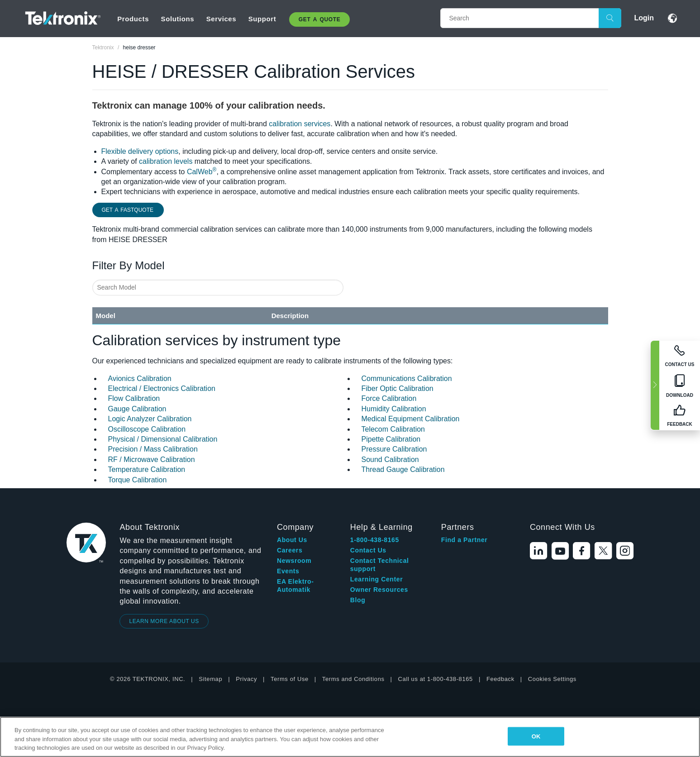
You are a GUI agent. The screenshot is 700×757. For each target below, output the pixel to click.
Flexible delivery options (140, 151)
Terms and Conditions (353, 679)
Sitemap (210, 679)
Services (221, 19)
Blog (358, 600)
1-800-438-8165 (375, 540)
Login (644, 18)
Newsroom (294, 561)
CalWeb (202, 172)
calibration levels (166, 161)
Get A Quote (319, 19)
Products (133, 19)
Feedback (500, 679)
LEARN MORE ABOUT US (164, 621)
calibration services (300, 124)
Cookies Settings (552, 679)
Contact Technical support (380, 565)
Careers (290, 550)
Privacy (246, 679)
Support (262, 19)
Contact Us (368, 550)
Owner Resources (379, 590)
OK (536, 736)
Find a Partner (464, 540)
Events (288, 571)
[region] (350, 737)
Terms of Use (290, 679)
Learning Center (376, 579)
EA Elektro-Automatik (295, 586)
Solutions (178, 19)
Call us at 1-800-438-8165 (436, 679)
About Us (292, 540)
